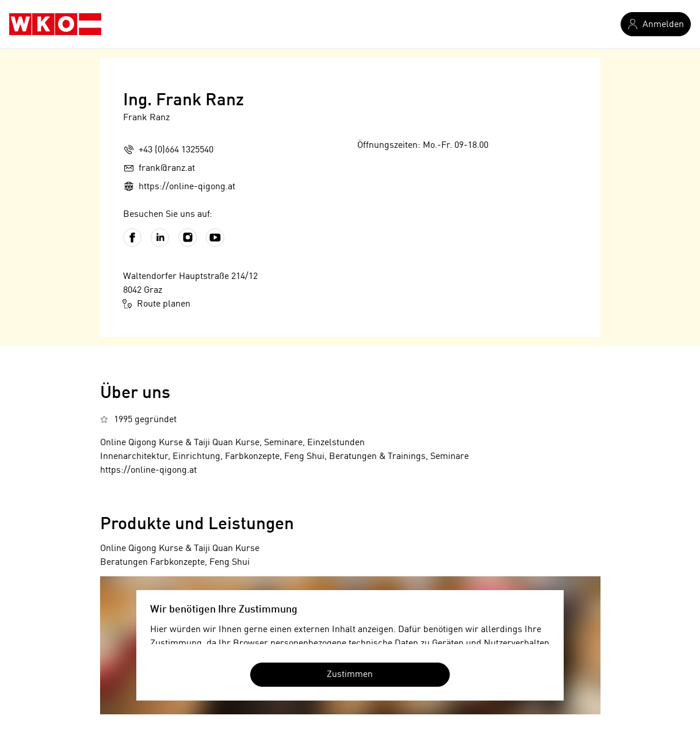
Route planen (157, 304)
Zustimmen (350, 675)
